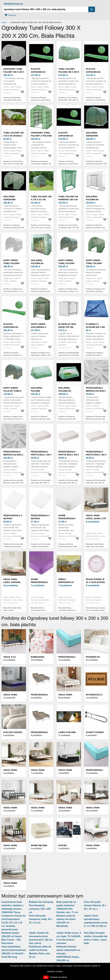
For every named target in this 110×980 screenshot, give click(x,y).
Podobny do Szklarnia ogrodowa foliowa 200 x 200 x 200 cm (96, 164)
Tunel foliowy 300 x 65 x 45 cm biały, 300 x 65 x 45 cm (13, 136)
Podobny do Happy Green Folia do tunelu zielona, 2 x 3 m (13, 419)
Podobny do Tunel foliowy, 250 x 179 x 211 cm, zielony (41, 226)
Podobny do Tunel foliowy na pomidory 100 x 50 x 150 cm (68, 227)
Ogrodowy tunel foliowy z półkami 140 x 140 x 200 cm (41, 136)
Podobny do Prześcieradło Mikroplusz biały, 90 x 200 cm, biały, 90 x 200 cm (96, 419)
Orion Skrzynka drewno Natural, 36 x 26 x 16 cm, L (95, 905)
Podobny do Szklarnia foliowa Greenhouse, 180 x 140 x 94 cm (41, 419)
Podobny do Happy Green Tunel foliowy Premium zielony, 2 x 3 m (95, 291)
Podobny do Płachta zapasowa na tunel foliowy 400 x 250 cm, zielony (68, 164)
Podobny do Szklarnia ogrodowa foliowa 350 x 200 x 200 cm (14, 227)
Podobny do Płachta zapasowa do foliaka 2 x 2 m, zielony (13, 355)
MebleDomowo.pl (13, 4)
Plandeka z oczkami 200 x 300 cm (95, 327)
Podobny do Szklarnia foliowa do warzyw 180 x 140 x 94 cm (67, 419)
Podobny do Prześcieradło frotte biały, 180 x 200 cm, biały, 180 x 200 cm (41, 483)
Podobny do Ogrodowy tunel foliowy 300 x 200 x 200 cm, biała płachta (12, 100)
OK (46, 977)
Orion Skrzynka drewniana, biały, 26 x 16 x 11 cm (41, 919)
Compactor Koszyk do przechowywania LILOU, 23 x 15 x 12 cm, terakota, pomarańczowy (13, 923)
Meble (4, 22)
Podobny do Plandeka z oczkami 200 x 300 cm (95, 354)
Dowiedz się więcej (58, 977)
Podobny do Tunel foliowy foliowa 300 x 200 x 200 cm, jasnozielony (68, 100)
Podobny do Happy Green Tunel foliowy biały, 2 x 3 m (13, 290)
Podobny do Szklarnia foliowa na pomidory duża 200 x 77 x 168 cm (40, 291)
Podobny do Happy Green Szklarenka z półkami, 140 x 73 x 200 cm (41, 355)
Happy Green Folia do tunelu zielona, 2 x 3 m (12, 391)
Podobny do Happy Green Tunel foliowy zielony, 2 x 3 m (68, 291)
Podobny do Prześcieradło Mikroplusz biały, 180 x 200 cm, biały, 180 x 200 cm (13, 483)
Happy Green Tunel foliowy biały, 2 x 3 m (11, 263)
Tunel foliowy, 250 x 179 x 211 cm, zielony (41, 200)
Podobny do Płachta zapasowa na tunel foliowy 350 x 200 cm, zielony (96, 100)
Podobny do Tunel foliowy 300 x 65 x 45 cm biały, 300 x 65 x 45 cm (13, 164)
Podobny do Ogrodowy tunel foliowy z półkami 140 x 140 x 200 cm (41, 164)
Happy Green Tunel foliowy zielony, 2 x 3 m (66, 263)
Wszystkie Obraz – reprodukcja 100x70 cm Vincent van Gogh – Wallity (68, 610)
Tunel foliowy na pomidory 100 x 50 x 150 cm (68, 200)
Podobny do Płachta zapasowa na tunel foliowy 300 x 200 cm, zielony (41, 100)
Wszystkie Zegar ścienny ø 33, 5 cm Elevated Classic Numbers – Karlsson (96, 610)
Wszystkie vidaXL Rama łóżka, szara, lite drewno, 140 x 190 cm (95, 546)
